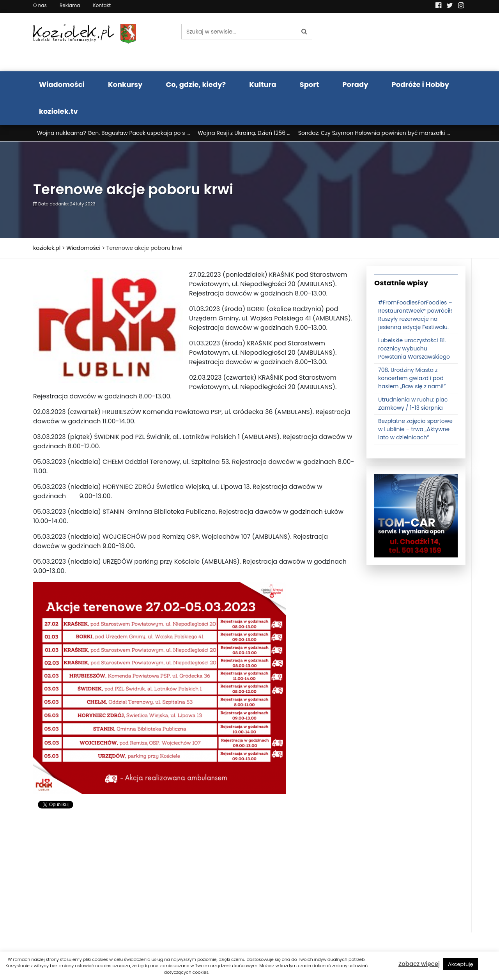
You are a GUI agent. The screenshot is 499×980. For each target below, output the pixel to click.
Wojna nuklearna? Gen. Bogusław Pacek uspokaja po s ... (113, 133)
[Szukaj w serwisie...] (239, 32)
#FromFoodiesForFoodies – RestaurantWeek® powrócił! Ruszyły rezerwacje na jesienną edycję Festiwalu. (415, 315)
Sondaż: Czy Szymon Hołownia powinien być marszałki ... (374, 133)
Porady (355, 84)
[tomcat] (416, 515)
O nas (40, 5)
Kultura (263, 84)
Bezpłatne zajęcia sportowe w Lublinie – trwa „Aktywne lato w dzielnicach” (415, 429)
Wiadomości (62, 84)
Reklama (70, 5)
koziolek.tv (58, 111)
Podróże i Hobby (421, 84)
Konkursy (125, 84)
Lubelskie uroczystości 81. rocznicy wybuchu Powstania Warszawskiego (414, 348)
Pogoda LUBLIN (416, 42)
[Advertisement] (194, 878)
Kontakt (102, 5)
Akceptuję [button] (461, 964)
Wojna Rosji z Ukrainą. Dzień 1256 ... (244, 133)
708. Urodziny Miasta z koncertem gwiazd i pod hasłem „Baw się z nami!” (412, 378)
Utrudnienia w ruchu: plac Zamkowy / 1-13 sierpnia (413, 404)
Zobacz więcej (419, 964)
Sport (310, 84)
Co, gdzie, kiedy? (196, 84)
